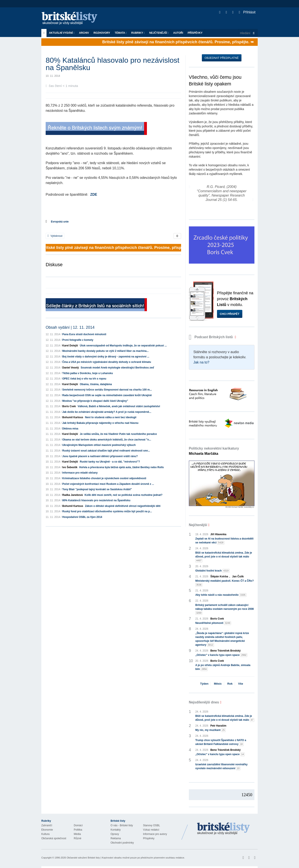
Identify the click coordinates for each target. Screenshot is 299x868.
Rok (230, 684)
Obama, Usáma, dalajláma (96, 384)
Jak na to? (201, 362)
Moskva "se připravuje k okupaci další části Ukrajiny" (95, 401)
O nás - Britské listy (122, 825)
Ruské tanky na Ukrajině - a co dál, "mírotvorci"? (110, 462)
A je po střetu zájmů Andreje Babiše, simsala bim (223, 667)
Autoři (178, 33)
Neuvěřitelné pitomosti (213, 623)
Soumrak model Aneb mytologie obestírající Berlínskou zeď (117, 368)
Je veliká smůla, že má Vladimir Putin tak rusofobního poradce (118, 434)
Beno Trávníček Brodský (225, 651)
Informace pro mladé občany (80, 473)
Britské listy (72, 18)
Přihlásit (247, 12)
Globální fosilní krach (212, 571)
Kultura (45, 834)
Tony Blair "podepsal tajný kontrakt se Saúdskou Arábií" (97, 489)
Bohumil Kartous (73, 417)
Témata (121, 33)
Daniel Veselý (71, 368)
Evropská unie (60, 222)
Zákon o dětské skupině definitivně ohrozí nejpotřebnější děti (123, 506)
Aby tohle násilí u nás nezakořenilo (221, 595)
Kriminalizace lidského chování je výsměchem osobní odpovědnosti (104, 478)
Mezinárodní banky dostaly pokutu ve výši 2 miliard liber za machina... (105, 351)
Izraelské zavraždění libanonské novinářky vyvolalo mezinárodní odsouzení (221, 767)
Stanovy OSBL (152, 825)
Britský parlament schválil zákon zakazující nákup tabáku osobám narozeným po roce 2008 (225, 609)
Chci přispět (230, 314)
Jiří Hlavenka (218, 534)
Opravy (115, 834)
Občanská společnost (54, 838)
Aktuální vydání (62, 33)
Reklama (116, 838)
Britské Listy (223, 829)
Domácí (78, 825)
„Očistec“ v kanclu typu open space (221, 655)
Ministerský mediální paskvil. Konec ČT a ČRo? (225, 583)
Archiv (84, 33)
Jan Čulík (238, 577)
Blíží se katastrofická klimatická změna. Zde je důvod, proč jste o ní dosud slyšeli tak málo (224, 557)
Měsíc (218, 684)
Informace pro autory (155, 834)
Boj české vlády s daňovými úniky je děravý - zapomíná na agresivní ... (106, 357)
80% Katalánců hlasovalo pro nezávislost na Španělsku (96, 500)
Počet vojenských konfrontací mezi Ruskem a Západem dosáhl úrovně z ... (108, 484)
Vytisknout (55, 236)
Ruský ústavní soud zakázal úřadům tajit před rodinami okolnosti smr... (106, 451)
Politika (78, 830)
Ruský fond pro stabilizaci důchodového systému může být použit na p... (107, 511)
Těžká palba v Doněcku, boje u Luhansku (88, 373)
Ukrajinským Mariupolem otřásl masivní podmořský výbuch (99, 445)
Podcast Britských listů (211, 337)
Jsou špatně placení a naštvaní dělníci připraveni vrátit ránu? (100, 456)
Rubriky (138, 33)
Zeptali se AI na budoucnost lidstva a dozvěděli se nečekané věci (224, 541)
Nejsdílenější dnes (204, 702)
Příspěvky (195, 33)
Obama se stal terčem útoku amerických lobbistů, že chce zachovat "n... (107, 440)
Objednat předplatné (222, 58)
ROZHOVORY (102, 33)
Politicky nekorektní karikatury (214, 451)
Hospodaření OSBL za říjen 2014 (82, 517)
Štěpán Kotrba (219, 577)
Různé (78, 838)
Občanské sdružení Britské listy (83, 858)
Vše (240, 684)
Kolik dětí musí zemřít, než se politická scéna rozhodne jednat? (124, 495)
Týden (204, 684)
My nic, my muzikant (211, 730)
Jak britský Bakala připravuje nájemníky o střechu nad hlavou (100, 423)
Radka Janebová (73, 495)
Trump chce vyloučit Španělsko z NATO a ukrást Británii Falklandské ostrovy (221, 742)
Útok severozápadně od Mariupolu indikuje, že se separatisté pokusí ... (123, 346)
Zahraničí (47, 825)
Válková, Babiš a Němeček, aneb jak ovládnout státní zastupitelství (119, 406)
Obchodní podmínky (122, 843)
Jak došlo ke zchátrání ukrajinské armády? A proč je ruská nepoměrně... (107, 412)
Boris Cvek (69, 406)
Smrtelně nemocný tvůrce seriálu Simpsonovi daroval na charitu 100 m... (107, 390)
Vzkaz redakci (151, 830)
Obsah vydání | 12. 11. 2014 (70, 327)
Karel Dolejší (70, 346)
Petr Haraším (218, 726)
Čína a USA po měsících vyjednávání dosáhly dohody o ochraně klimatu (107, 362)
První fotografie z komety (78, 340)
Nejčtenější (159, 33)
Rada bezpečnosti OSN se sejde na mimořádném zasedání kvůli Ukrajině (107, 395)
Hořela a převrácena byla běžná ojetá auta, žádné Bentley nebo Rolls (121, 467)
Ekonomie (47, 830)
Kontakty (116, 830)
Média (77, 834)
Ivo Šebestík (70, 467)
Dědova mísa (70, 429)
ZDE (94, 195)
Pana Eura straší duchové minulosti (84, 334)
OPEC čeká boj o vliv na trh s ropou (84, 379)
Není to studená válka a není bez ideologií (111, 417)
